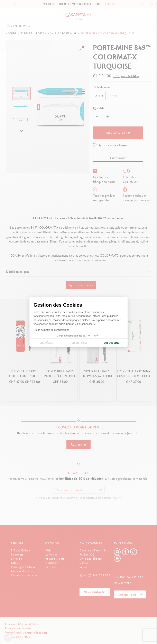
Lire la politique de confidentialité (51, 330)
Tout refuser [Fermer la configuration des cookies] (46, 343)
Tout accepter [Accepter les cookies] (111, 343)
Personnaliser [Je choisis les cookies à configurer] (78, 343)
